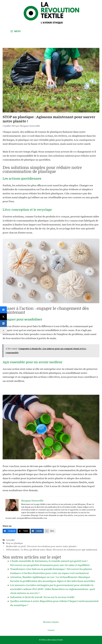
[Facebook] (10, 531)
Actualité (10, 540)
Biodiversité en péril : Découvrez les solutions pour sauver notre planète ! (42, 546)
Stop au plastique (14, 543)
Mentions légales (51, 622)
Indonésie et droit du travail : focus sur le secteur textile (42, 597)
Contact (51, 630)
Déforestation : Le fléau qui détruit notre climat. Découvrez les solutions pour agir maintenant (52, 550)
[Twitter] (24, 531)
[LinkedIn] (37, 531)
